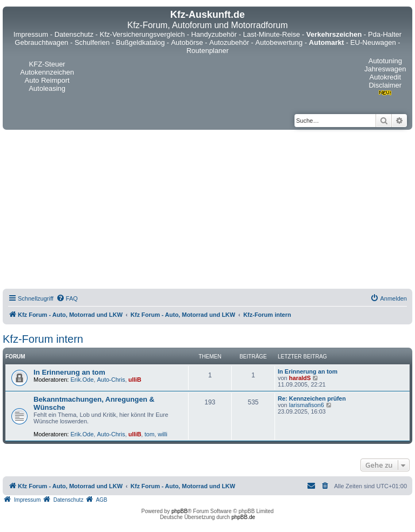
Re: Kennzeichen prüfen (312, 398)
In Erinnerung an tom (69, 372)
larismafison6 (307, 405)
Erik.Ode (82, 380)
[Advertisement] (207, 211)
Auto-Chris (111, 380)
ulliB (135, 380)
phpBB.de (243, 517)
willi (163, 434)
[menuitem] (67, 298)
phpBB (179, 511)
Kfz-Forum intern (43, 339)
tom (149, 434)
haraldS (300, 378)
